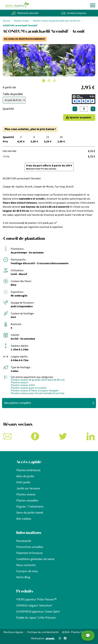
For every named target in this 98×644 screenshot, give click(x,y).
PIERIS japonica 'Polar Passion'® (36, 599)
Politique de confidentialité (43, 632)
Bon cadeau (24, 519)
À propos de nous (27, 571)
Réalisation (43, 638)
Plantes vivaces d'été (23, 385)
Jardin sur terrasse (28, 488)
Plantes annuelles (27, 501)
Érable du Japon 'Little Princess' (36, 618)
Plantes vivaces (21, 21)
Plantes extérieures (28, 470)
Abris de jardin (25, 476)
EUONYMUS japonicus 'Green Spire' (38, 612)
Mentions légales (13, 632)
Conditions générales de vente (35, 559)
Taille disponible (13, 94)
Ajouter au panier (81, 117)
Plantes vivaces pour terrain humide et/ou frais (38, 393)
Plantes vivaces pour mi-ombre (29, 388)
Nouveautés (24, 541)
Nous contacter (26, 565)
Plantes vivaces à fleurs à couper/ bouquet (35, 391)
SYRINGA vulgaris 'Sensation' (34, 606)
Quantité (8, 109)
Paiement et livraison (30, 553)
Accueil (6, 21)
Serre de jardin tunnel (30, 513)
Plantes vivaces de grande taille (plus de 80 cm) (56, 21)
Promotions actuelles (30, 547)
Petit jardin (23, 482)
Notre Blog (23, 577)
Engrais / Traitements (30, 507)
